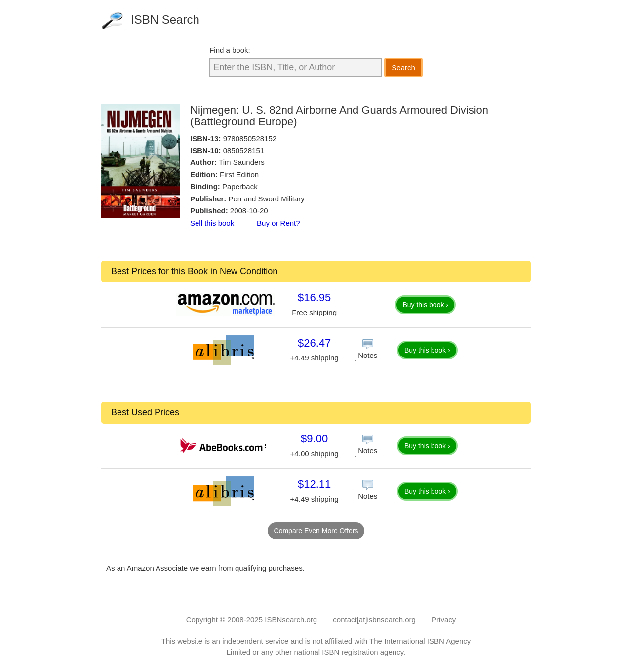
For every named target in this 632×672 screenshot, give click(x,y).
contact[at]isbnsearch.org (374, 619)
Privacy (444, 619)
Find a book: (230, 50)
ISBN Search (165, 20)
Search (403, 67)
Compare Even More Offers (316, 531)
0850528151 (244, 150)
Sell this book (212, 223)
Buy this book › (425, 305)
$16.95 (314, 297)
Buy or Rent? (278, 223)
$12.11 (314, 484)
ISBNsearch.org (291, 619)
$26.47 (314, 343)
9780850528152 (250, 138)
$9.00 (314, 439)
